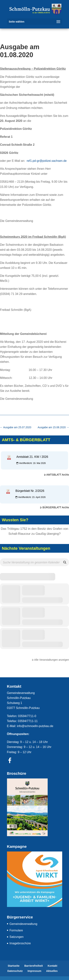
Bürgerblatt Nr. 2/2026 (30, 491)
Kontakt (52, 966)
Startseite (14, 966)
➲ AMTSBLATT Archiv (56, 475)
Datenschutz (15, 971)
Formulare (16, 930)
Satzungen (17, 937)
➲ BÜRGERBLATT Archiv (54, 507)
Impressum (34, 971)
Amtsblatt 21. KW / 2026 (32, 457)
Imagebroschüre (20, 943)
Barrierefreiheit (33, 966)
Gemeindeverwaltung (23, 924)
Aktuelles (52, 971)
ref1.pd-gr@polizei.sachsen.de (47, 161)
